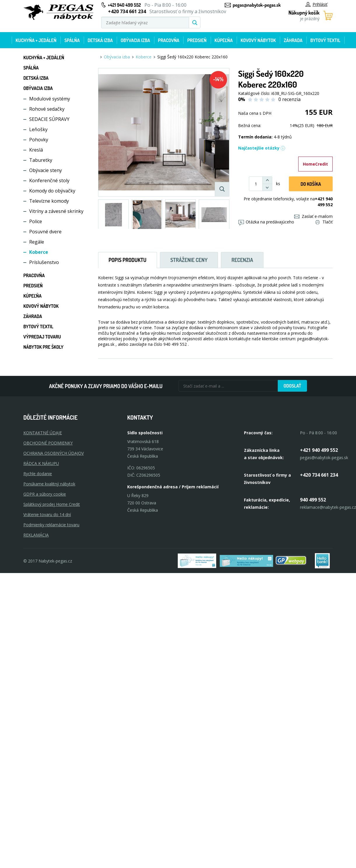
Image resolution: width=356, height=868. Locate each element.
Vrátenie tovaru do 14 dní (47, 514)
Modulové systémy (50, 99)
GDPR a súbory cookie (45, 494)
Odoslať (292, 386)
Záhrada (293, 40)
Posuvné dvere (45, 232)
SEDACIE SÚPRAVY (49, 119)
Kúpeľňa (224, 40)
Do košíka (311, 184)
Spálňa (72, 40)
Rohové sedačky (47, 109)
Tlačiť (324, 222)
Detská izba (100, 40)
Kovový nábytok (258, 40)
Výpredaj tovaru (42, 337)
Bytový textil (326, 40)
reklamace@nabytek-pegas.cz (328, 507)
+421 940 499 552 (124, 5)
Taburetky (41, 160)
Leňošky (38, 129)
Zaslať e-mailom (313, 216)
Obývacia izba (135, 40)
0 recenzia (289, 99)
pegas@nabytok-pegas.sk (257, 5)
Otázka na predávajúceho (266, 222)
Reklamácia (36, 535)
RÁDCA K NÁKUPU (41, 463)
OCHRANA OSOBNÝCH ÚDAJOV (54, 453)
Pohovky (39, 140)
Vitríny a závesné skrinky (56, 211)
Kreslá (36, 150)
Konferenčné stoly (49, 180)
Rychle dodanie (38, 474)
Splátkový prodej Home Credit (52, 504)
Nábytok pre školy (43, 347)
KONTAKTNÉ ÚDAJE (43, 433)
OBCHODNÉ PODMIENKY (48, 443)
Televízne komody (49, 201)
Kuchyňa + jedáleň (36, 40)
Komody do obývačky (52, 191)
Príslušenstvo (44, 262)
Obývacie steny (46, 170)
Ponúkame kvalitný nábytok (49, 484)
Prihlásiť (316, 4)
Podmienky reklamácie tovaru (51, 525)
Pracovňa (169, 40)
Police (36, 221)
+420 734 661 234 (319, 475)
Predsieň (197, 40)
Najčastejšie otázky (262, 148)
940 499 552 (313, 500)
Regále (37, 242)
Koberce (39, 252)
